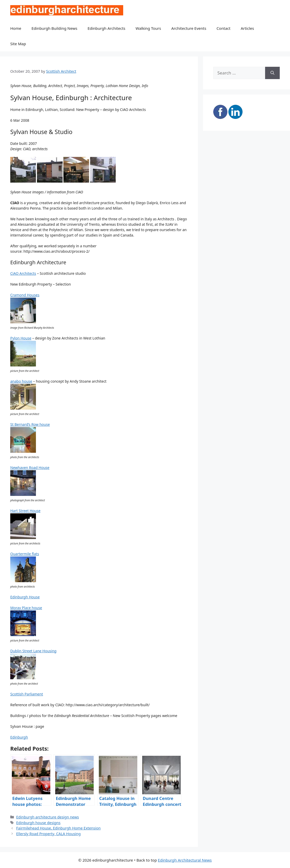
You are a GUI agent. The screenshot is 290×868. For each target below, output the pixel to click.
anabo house (21, 381)
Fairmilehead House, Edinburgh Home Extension (58, 828)
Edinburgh (19, 737)
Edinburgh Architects (106, 28)
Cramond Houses (25, 295)
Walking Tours (148, 28)
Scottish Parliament (27, 694)
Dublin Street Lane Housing (33, 651)
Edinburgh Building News (54, 28)
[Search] (272, 73)
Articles (247, 28)
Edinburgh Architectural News (185, 860)
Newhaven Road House (30, 468)
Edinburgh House (25, 597)
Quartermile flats (25, 554)
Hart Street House (25, 511)
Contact (224, 28)
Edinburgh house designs (38, 823)
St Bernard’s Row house (30, 424)
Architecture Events (189, 28)
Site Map (18, 44)
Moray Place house (26, 608)
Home (16, 28)
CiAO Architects (23, 273)
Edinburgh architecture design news (47, 817)
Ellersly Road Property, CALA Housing (48, 834)
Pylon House (21, 338)
